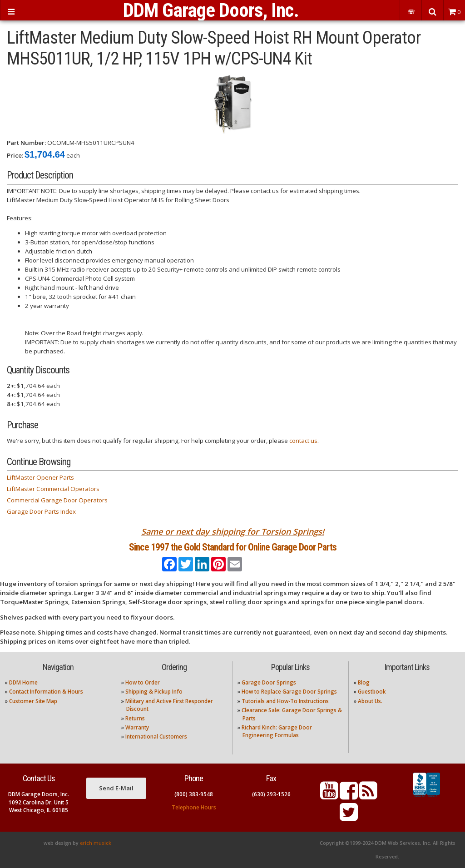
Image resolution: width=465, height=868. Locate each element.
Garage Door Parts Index (41, 511)
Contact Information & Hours (46, 692)
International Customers (156, 737)
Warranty (137, 727)
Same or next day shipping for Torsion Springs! (233, 531)
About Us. (370, 701)
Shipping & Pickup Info (154, 692)
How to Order (143, 682)
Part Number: (26, 143)
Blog (364, 682)
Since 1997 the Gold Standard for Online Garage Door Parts (233, 547)
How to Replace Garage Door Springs (289, 692)
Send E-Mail (116, 788)
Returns (135, 718)
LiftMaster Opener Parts (40, 477)
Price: (15, 155)
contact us (303, 441)
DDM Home (23, 682)
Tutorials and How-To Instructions (285, 701)
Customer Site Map (33, 701)
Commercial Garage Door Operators (57, 500)
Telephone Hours (194, 807)
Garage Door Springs (269, 682)
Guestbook (372, 692)
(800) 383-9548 (194, 794)
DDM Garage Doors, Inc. (211, 10)
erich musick (96, 843)
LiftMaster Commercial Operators (53, 489)
